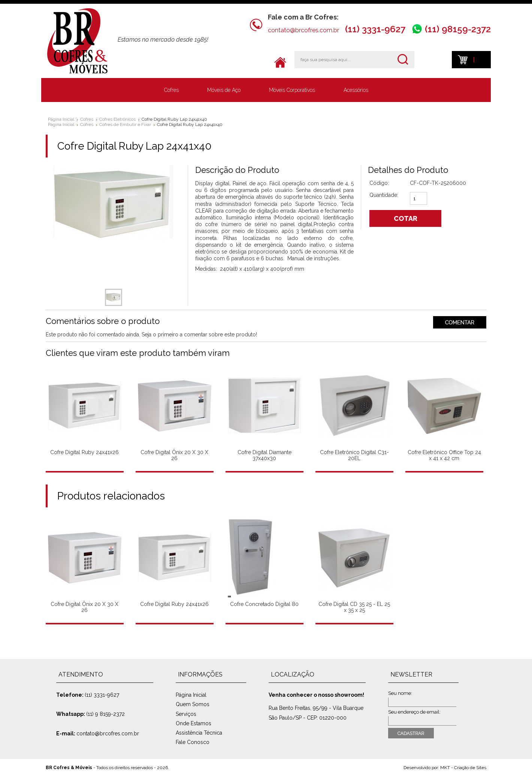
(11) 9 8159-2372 (105, 714)
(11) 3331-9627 (375, 29)
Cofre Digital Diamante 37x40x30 (265, 455)
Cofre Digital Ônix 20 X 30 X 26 (174, 455)
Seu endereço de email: (414, 712)
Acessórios (356, 90)
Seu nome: (400, 693)
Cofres (171, 90)
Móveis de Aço (224, 90)
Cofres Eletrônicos (117, 119)
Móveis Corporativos (292, 90)
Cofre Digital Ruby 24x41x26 (84, 452)
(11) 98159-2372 (458, 29)
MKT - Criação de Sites (463, 768)
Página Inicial (61, 119)
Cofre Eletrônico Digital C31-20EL (354, 455)
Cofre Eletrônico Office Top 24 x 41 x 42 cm (444, 455)
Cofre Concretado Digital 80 (264, 604)
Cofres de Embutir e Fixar (125, 124)
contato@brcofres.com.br (303, 30)
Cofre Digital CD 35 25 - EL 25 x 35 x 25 (354, 607)
